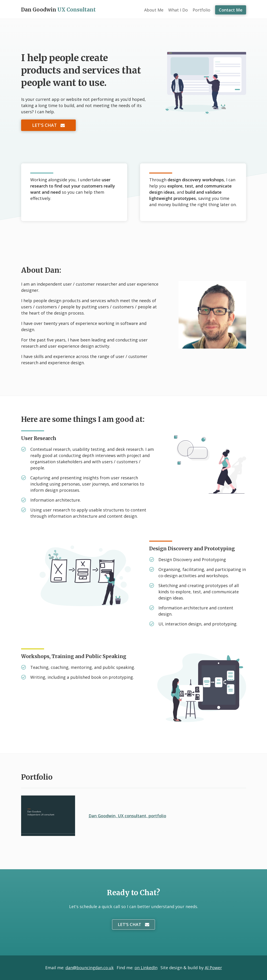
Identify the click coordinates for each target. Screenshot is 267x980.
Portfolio (201, 10)
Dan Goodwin (58, 10)
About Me (154, 10)
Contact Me (231, 10)
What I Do (178, 10)
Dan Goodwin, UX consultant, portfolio (127, 816)
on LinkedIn (146, 968)
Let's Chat (44, 125)
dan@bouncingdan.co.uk (90, 968)
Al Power (213, 968)
